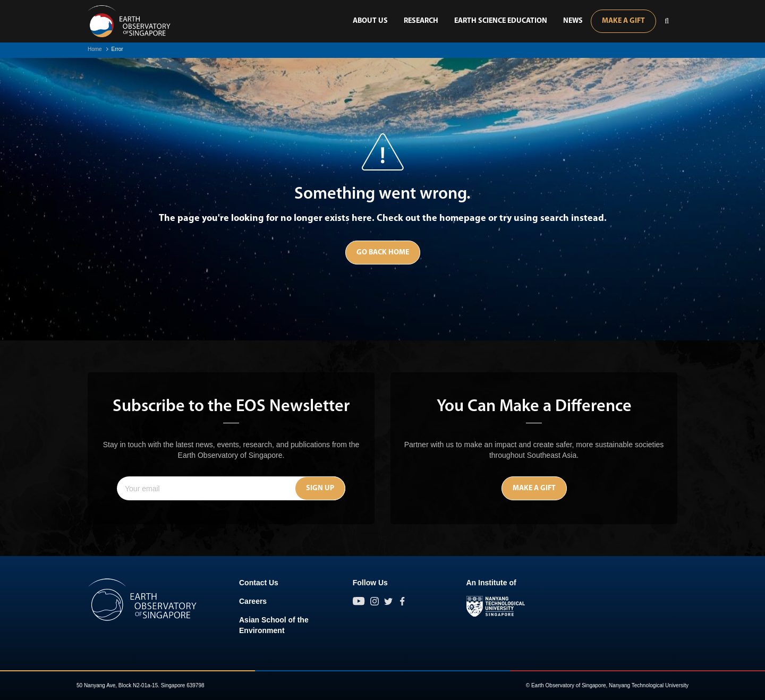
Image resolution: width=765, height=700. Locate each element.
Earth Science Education (501, 21)
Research (421, 21)
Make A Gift (623, 21)
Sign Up (320, 488)
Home (95, 49)
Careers (253, 601)
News (573, 21)
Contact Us (259, 583)
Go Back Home (383, 253)
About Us (370, 21)
